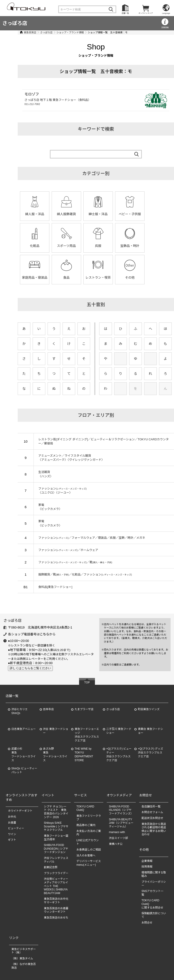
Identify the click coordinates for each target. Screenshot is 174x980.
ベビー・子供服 (123, 214)
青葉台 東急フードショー (150, 731)
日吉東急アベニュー (24, 729)
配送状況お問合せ (152, 818)
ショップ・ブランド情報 (64, 32)
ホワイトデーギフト (20, 811)
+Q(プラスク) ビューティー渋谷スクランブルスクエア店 (119, 755)
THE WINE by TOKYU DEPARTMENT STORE (84, 755)
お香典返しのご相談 (89, 850)
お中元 (12, 817)
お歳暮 (12, 823)
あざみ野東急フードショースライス (55, 755)
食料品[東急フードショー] (49, 587)
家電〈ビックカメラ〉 (44, 507)
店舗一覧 (125, 13)
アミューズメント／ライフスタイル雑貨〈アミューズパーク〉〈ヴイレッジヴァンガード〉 (65, 458)
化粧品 (155, 214)
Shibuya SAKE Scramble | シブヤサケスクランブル (56, 826)
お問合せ (147, 923)
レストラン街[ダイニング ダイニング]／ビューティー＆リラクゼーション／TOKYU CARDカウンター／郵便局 (100, 441)
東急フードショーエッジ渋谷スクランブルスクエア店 (87, 735)
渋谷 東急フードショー (56, 731)
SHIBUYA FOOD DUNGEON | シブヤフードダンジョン (56, 849)
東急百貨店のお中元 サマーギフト (56, 901)
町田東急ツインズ (149, 709)
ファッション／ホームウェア (62, 550)
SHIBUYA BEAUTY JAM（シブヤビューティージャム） (121, 823)
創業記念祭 (51, 867)
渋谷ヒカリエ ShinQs (19, 711)
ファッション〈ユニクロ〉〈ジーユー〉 (56, 491)
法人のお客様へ (86, 856)
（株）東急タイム (22, 958)
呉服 (60, 246)
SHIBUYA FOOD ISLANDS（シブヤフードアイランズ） (121, 810)
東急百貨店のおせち (56, 918)
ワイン (12, 834)
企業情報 (147, 861)
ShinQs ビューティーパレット (24, 771)
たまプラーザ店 (84, 709)
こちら (44, 634)
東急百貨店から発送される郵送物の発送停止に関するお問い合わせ (154, 829)
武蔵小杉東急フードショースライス (23, 755)
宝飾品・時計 (92, 246)
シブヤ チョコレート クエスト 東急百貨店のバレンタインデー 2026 (56, 812)
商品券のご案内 (86, 825)
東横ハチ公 (116, 844)
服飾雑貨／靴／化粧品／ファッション (79, 574)
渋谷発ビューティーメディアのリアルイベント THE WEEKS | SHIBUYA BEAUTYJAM (56, 886)
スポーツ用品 (28, 246)
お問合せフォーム (152, 812)
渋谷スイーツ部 (118, 838)
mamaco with (117, 832)
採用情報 (147, 867)
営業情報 (165, 28)
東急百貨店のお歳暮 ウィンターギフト (56, 910)
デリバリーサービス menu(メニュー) (90, 863)
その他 (60, 278)
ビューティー (16, 828)
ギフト (12, 840)
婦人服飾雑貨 (60, 214)
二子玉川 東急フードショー (119, 731)
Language (166, 13)
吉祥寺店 (48, 709)
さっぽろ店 (15, 23)
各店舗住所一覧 (151, 807)
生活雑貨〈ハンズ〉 (39, 474)
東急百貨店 (24, 32)
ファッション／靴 (69, 562)
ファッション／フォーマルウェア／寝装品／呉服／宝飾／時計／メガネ (85, 538)
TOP (87, 683)
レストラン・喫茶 (28, 278)
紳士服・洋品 (92, 214)
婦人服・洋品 (28, 214)
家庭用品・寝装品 (123, 246)
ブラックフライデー (56, 873)
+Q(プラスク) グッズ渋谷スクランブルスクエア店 (150, 753)
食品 (155, 246)
